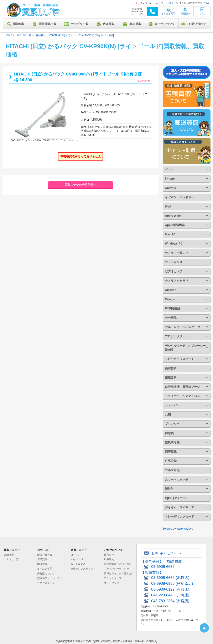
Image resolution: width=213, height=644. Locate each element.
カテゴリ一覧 (80, 24)
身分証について (46, 574)
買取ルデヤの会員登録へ (80, 185)
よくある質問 (168, 14)
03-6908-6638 (163, 567)
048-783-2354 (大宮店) (170, 601)
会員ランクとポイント (83, 569)
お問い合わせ (197, 24)
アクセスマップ (46, 583)
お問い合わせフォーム (167, 553)
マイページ (77, 559)
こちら (207, 3)
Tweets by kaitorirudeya (178, 529)
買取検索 (18, 24)
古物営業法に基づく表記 (118, 564)
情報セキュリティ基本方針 (119, 574)
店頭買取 (109, 24)
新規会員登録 (45, 555)
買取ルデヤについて (48, 578)
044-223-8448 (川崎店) (170, 595)
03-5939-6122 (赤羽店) (170, 589)
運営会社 (109, 555)
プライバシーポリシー (116, 569)
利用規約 (109, 559)
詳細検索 (9, 555)
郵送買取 (135, 24)
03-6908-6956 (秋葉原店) (172, 583)
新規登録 (185, 14)
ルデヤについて (165, 24)
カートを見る (78, 564)
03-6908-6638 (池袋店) (170, 578)
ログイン (173, 3)
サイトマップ (111, 583)
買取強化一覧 (48, 24)
